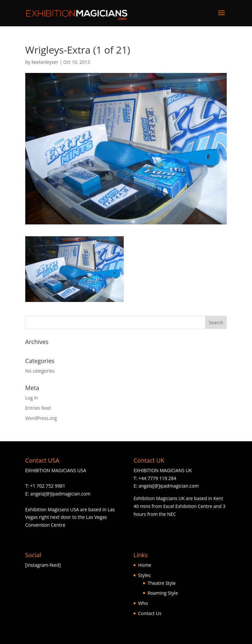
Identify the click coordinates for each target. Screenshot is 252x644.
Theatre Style (162, 583)
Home (145, 565)
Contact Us (150, 613)
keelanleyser (45, 62)
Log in (32, 398)
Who (143, 603)
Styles (144, 575)
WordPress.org (41, 418)
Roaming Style (163, 593)
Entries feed (38, 408)
